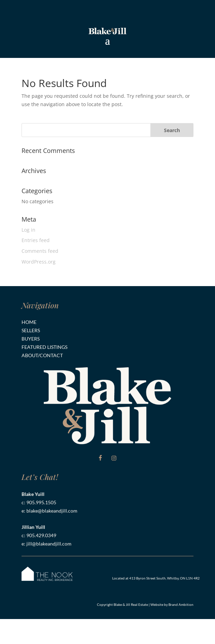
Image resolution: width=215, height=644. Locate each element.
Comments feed (40, 251)
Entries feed (36, 240)
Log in (28, 230)
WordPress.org (39, 262)
